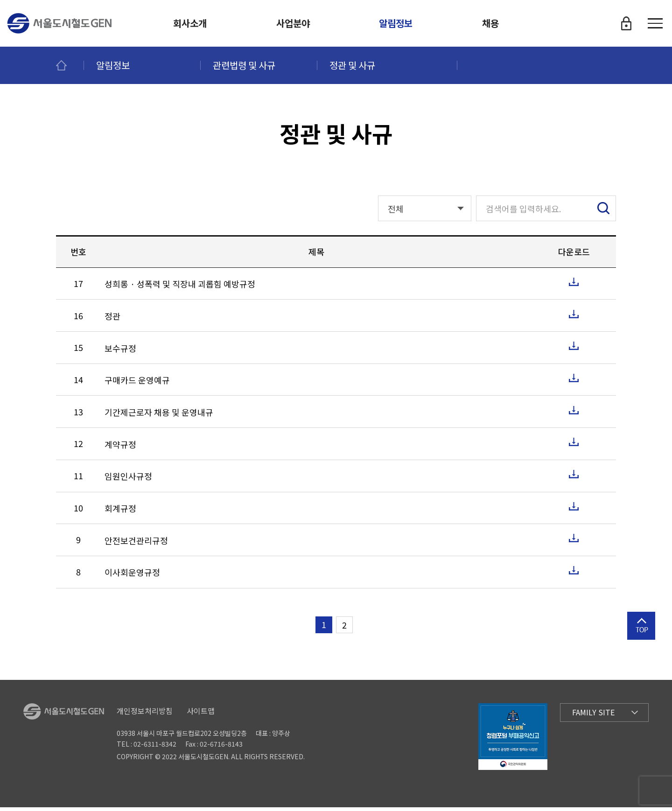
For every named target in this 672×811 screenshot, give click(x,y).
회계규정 (120, 513)
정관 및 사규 (352, 65)
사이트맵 (201, 714)
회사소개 (190, 23)
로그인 (626, 23)
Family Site (593, 716)
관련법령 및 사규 (244, 65)
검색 (603, 212)
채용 (490, 23)
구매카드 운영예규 (137, 384)
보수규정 (120, 352)
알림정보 (396, 23)
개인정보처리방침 (145, 714)
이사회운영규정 (132, 577)
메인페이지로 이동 (70, 65)
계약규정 (120, 448)
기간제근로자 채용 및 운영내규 (159, 416)
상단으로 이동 (641, 642)
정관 (112, 320)
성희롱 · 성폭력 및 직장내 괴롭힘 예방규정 (180, 288)
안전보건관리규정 (136, 544)
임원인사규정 (128, 480)
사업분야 (293, 23)
